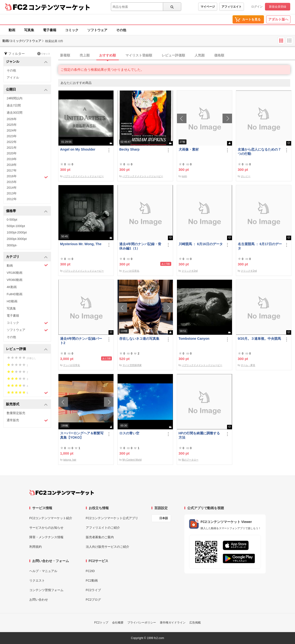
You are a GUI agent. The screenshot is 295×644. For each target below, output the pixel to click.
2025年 (12, 125)
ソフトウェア (97, 30)
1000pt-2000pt (17, 232)
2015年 (12, 182)
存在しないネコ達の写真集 (139, 339)
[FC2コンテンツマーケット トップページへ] (62, 492)
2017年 (12, 170)
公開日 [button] (27, 90)
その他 (121, 30)
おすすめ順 (108, 55)
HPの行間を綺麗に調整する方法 (199, 435)
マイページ (208, 7)
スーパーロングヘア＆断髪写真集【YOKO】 (82, 435)
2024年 (12, 130)
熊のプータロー (190, 460)
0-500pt (12, 220)
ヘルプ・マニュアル (43, 571)
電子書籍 (50, 30)
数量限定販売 (16, 413)
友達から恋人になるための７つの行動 (259, 152)
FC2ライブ (93, 590)
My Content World (132, 460)
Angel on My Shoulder (78, 149)
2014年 (12, 188)
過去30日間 (15, 113)
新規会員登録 (278, 7)
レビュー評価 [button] (27, 349)
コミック (72, 30)
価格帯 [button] (27, 211)
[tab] (177, 56)
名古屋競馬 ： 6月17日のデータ (260, 246)
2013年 (12, 193)
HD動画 (12, 301)
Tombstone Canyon (194, 339)
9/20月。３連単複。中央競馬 (259, 339)
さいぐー (246, 176)
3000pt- (12, 245)
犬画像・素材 (189, 149)
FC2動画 (92, 581)
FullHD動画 (15, 294)
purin (184, 176)
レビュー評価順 (173, 55)
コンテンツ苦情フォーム (46, 590)
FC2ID (90, 571)
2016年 (27, 177)
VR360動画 (15, 280)
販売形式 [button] (27, 404)
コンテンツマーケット (59, 7)
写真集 (29, 30)
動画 (12, 30)
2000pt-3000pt (17, 239)
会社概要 (118, 623)
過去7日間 (14, 105)
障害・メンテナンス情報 (46, 537)
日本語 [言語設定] (164, 518)
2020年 (12, 153)
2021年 (12, 148)
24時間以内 (15, 98)
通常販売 (27, 420)
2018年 (12, 165)
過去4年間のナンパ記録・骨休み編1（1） (140, 246)
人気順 (200, 55)
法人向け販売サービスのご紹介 (108, 547)
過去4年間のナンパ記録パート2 (81, 341)
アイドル (13, 78)
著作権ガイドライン (173, 623)
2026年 (12, 119)
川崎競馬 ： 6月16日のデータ (201, 244)
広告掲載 (195, 623)
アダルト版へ (278, 19)
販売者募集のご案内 (100, 537)
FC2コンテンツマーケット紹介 (51, 518)
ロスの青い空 (129, 433)
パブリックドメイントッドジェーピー (83, 176)
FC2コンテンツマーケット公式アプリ (112, 518)
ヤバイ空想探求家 (132, 365)
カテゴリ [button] (27, 257)
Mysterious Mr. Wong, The (81, 244)
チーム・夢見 (248, 365)
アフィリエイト (232, 7)
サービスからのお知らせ (46, 528)
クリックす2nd (190, 271)
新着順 (65, 55)
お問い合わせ (39, 600)
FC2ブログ (93, 600)
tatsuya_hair (70, 460)
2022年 (12, 142)
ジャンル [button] (27, 62)
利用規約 (36, 547)
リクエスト (37, 581)
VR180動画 (15, 273)
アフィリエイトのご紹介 (103, 528)
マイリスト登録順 (139, 55)
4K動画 (12, 287)
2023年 (12, 136)
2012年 (12, 199)
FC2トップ (101, 623)
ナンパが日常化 (131, 271)
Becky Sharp (129, 149)
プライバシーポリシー (142, 623)
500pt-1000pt (16, 226)
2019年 (12, 159)
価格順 (219, 55)
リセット (44, 54)
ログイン (257, 7)
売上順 (85, 55)
